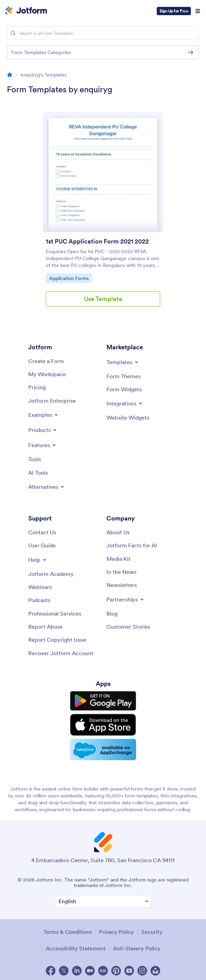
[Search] (13, 33)
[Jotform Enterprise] (52, 401)
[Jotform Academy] (51, 574)
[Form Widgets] (124, 389)
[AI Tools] (38, 473)
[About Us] (118, 532)
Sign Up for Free (174, 11)
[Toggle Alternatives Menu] (47, 487)
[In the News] (121, 572)
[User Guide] (42, 545)
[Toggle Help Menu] (38, 560)
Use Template (103, 299)
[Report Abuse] (45, 627)
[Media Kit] (119, 559)
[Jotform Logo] (26, 11)
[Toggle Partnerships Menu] (126, 599)
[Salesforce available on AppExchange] (103, 748)
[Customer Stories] (128, 627)
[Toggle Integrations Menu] (125, 403)
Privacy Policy (116, 929)
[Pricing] (37, 387)
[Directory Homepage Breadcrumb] (10, 75)
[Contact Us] (42, 532)
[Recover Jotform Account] (61, 653)
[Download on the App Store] (103, 724)
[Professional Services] (55, 613)
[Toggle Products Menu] (43, 430)
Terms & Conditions (68, 929)
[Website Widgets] (128, 417)
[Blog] (112, 613)
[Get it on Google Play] (103, 701)
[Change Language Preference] (103, 899)
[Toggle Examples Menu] (44, 415)
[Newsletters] (122, 585)
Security (152, 929)
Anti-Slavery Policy (137, 946)
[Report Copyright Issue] (57, 640)
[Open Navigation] (198, 11)
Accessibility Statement (76, 946)
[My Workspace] (47, 374)
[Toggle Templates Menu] (123, 362)
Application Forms (69, 278)
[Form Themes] (123, 376)
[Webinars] (40, 587)
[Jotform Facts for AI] (132, 545)
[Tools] (35, 459)
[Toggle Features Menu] (43, 445)
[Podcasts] (39, 600)
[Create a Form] (46, 361)
